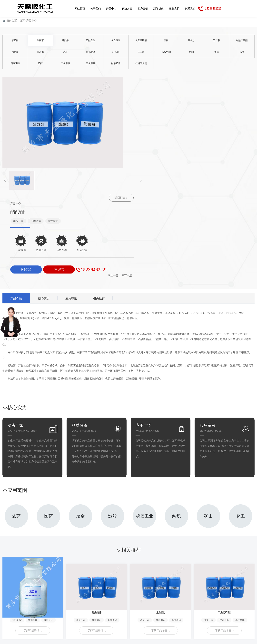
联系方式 (172, 609)
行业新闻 (118, 614)
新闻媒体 (118, 598)
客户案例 (91, 598)
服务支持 (146, 598)
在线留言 (172, 614)
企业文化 (8, 614)
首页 (22, 21)
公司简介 (8, 609)
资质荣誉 (8, 620)
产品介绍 (17, 207)
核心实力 (46, 207)
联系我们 (173, 598)
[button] (5, 180)
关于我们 (8, 598)
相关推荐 (103, 207)
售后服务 (145, 614)
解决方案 (63, 598)
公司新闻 (118, 609)
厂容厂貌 (8, 626)
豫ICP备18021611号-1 (172, 639)
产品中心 (31, 21)
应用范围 (75, 207)
